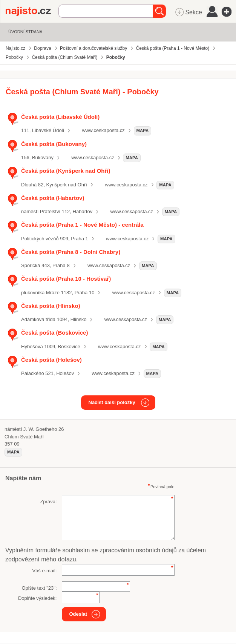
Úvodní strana (25, 32)
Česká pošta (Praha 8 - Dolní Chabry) (71, 252)
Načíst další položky (112, 402)
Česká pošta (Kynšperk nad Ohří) (66, 171)
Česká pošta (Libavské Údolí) (60, 117)
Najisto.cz (32, 11)
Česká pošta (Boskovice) (54, 333)
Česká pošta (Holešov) (51, 360)
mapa (143, 131)
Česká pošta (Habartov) (53, 198)
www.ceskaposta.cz (103, 130)
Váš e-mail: (44, 571)
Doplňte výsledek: (38, 598)
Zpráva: (48, 502)
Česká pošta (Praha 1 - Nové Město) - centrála (82, 225)
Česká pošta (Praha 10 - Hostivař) (66, 279)
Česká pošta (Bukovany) (54, 144)
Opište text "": (39, 588)
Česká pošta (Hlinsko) (51, 306)
